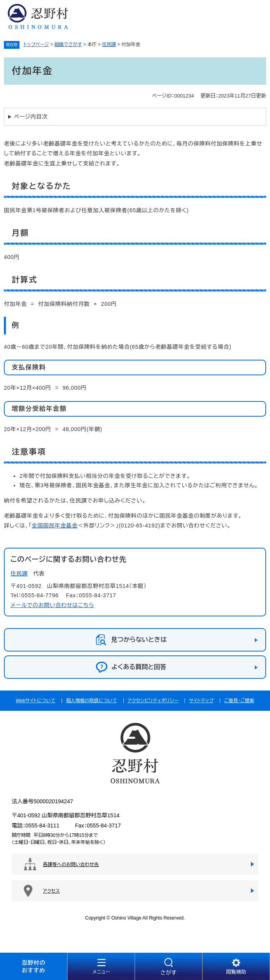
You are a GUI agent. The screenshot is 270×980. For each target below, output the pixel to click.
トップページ (36, 44)
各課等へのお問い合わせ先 (71, 865)
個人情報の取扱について (91, 701)
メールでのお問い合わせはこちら (52, 605)
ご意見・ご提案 (239, 701)
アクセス (51, 891)
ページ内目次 (31, 117)
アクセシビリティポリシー (153, 701)
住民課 (109, 44)
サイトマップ (201, 701)
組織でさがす (68, 44)
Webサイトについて (36, 701)
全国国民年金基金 (55, 526)
